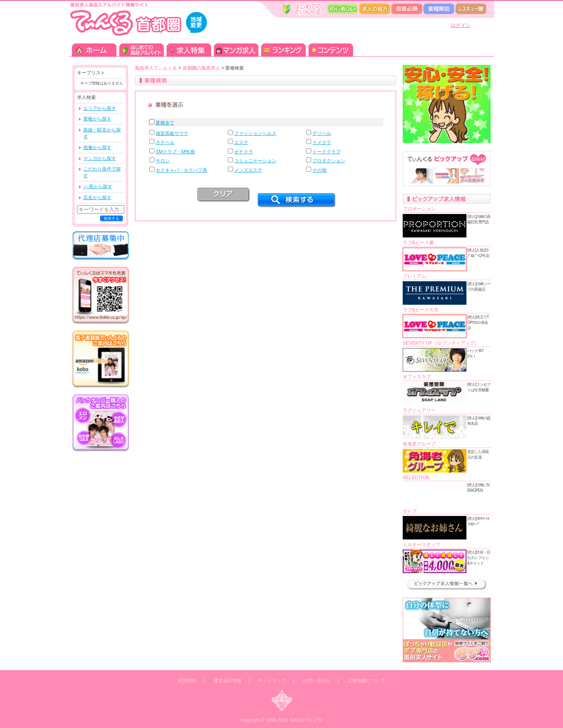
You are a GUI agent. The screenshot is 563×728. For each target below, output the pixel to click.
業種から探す (97, 119)
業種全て (165, 123)
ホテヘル (165, 142)
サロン (163, 161)
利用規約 (187, 681)
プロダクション (329, 161)
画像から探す (97, 147)
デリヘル (322, 133)
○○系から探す (98, 187)
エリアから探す (100, 108)
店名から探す (97, 198)
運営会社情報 (228, 681)
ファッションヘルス (255, 133)
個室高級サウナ (172, 133)
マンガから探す (100, 158)
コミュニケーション (255, 161)
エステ (241, 142)
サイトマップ (272, 681)
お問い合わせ (317, 681)
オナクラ (244, 152)
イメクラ (322, 142)
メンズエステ (248, 170)
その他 (319, 170)
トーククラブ (326, 152)
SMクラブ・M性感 (175, 152)
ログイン (461, 25)
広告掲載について (366, 681)
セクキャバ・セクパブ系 (181, 170)
